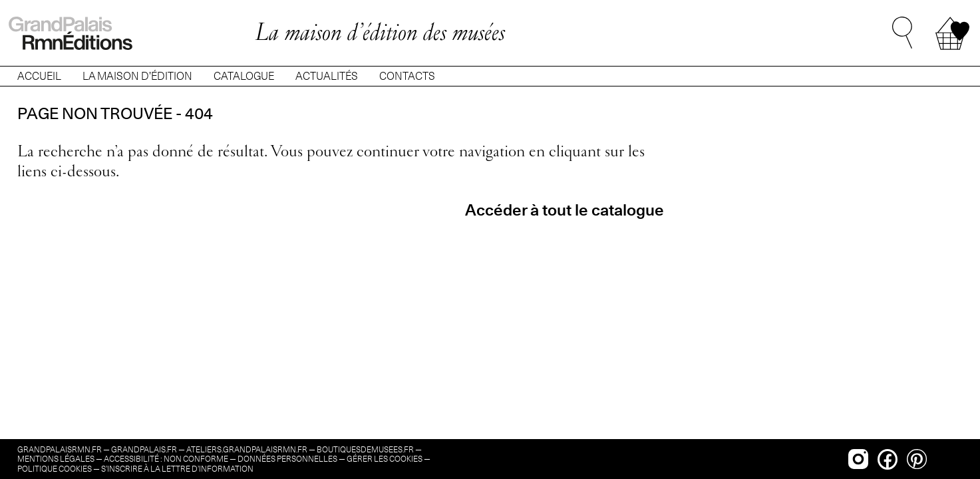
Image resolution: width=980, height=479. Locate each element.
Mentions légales (56, 459)
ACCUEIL (39, 76)
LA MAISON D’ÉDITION (137, 76)
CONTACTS (407, 76)
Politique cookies (55, 469)
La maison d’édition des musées (380, 32)
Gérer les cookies (385, 459)
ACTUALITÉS (327, 76)
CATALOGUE (244, 76)
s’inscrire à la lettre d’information (177, 469)
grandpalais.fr (144, 449)
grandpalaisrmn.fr (60, 449)
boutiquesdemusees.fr (365, 449)
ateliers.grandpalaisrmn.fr (247, 449)
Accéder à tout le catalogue (565, 210)
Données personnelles (287, 459)
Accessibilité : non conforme (166, 459)
